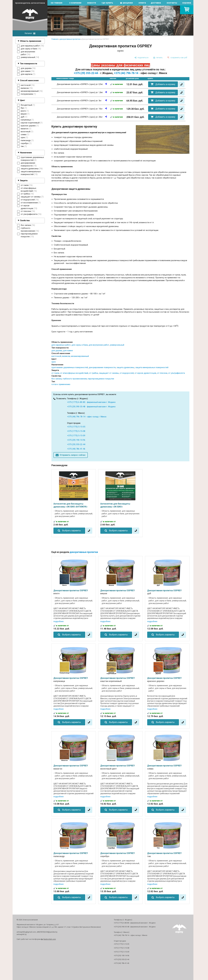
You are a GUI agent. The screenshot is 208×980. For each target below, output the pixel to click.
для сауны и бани (80, 345)
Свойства (25, 220)
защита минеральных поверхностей (152, 367)
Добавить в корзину (165, 84)
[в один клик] (181, 84)
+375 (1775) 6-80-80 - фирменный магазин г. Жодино (91, 402)
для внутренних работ (99, 345)
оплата (142, 3)
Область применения (31, 41)
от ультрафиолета (177, 373)
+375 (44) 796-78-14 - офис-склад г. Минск (87, 417)
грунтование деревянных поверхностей (70, 367)
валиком (66, 356)
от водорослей (127, 373)
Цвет (23, 100)
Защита (24, 180)
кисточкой (56, 356)
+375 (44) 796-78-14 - (127, 73)
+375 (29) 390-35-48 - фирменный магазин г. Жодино (91, 407)
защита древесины (125, 367)
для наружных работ (61, 345)
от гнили (55, 373)
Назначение (26, 153)
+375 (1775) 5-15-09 (76, 436)
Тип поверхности (29, 64)
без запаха (57, 379)
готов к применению (61, 384)
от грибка (94, 373)
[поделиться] (141, 58)
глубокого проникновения (75, 379)
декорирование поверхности (102, 367)
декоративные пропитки (70, 39)
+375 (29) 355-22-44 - (87, 73)
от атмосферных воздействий (74, 373)
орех (54, 362)
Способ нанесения (29, 80)
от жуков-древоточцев (145, 373)
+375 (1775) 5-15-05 (76, 427)
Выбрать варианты (72, 531)
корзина (187, 3)
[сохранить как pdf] (177, 58)
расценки (128, 3)
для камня (68, 351)
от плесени (162, 373)
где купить (107, 3)
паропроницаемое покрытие (101, 379)
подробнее (59, 621)
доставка (156, 3)
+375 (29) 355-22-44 (76, 444)
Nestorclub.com (50, 939)
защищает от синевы (109, 373)
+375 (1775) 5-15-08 (76, 431)
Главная (55, 39)
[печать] (158, 58)
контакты (172, 3)
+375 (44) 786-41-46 (76, 449)
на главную (57, 3)
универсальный (117, 345)
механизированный (80, 356)
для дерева (57, 351)
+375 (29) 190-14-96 (76, 440)
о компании (75, 3)
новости (92, 3)
